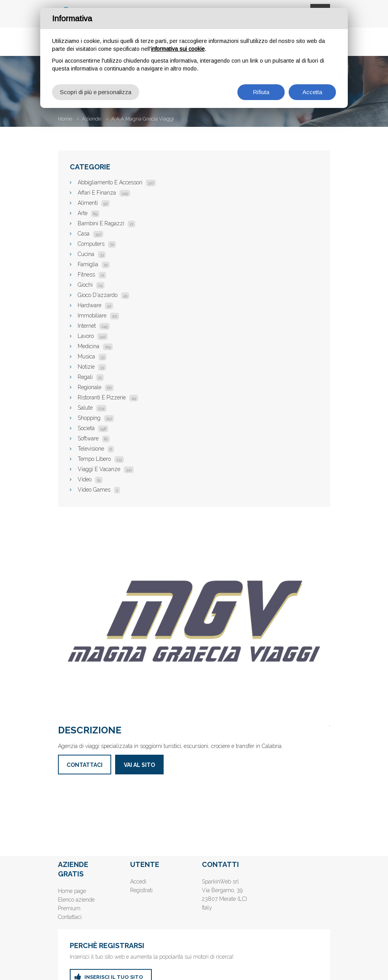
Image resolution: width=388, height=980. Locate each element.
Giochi (91, 285)
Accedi (138, 882)
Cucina (92, 254)
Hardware (95, 305)
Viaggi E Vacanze (106, 469)
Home (65, 119)
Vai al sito (139, 765)
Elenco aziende (76, 900)
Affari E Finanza (104, 193)
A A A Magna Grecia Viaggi (143, 119)
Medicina (95, 346)
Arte (89, 213)
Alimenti (94, 203)
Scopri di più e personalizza (96, 92)
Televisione (96, 449)
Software (94, 438)
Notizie (92, 367)
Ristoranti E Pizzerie (108, 397)
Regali (91, 377)
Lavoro (93, 336)
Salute (92, 408)
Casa (90, 234)
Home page (72, 891)
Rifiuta (261, 92)
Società (93, 428)
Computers (97, 244)
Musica (92, 356)
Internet (94, 326)
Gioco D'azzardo (104, 295)
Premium (69, 908)
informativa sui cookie (178, 49)
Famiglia (94, 264)
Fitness (92, 275)
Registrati (141, 890)
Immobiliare (98, 316)
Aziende (92, 119)
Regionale (96, 387)
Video (90, 479)
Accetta (312, 92)
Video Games (99, 490)
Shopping (96, 418)
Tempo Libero (101, 459)
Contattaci (85, 765)
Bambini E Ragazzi (106, 223)
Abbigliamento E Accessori (117, 182)
